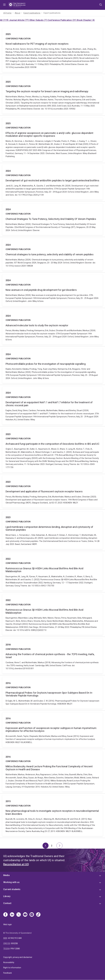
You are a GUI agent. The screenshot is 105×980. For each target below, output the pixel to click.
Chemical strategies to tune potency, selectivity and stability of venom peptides (52, 255)
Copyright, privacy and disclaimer (18, 957)
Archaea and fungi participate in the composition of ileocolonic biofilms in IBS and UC (52, 450)
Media (6, 875)
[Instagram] (32, 915)
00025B (14, 943)
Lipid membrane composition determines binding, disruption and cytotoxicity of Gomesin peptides (52, 530)
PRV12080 (15, 949)
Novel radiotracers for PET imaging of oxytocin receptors (52, 50)
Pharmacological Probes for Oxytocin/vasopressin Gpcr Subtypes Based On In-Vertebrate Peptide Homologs (52, 693)
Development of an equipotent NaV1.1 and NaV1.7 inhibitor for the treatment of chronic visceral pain (52, 406)
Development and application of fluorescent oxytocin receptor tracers (52, 492)
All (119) (5, 20)
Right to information (12, 968)
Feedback (8, 973)
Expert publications (32, 13)
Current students (12, 889)
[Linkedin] (12, 915)
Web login (8, 924)
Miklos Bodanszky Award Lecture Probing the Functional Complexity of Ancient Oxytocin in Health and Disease (52, 771)
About (17, 13)
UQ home (7, 13)
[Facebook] (5, 915)
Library (7, 896)
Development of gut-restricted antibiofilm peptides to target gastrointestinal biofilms (52, 182)
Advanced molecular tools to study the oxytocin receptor (52, 327)
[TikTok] (38, 915)
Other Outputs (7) (38, 20)
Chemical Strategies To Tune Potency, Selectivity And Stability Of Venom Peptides (52, 219)
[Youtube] (25, 915)
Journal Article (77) (19, 20)
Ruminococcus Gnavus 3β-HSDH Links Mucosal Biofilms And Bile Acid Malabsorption (52, 572)
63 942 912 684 (15, 938)
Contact (7, 903)
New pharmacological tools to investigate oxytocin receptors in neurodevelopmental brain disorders (52, 816)
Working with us (11, 882)
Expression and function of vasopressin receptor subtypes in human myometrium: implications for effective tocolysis (52, 730)
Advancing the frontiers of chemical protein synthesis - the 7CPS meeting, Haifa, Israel (52, 656)
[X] (19, 915)
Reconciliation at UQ (16, 864)
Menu (4, 5)
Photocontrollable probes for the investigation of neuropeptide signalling (52, 366)
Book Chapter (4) (86, 20)
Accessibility (9, 962)
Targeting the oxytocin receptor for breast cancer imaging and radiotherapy (52, 95)
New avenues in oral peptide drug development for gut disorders (52, 290)
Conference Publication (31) (62, 20)
